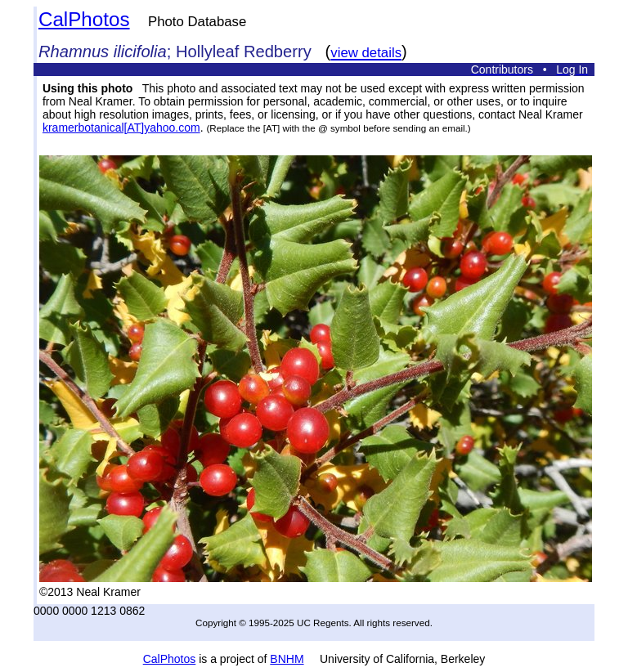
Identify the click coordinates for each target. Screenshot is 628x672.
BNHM (287, 659)
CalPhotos (84, 19)
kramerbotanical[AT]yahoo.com (121, 128)
